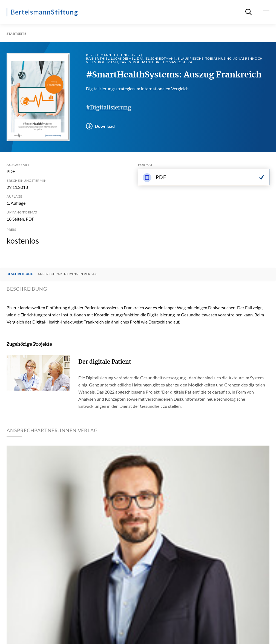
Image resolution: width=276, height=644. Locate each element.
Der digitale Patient (105, 362)
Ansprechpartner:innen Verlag (67, 274)
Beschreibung (20, 274)
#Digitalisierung (109, 107)
